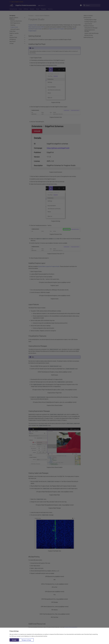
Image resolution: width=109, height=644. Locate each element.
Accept (14, 640)
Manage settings (26, 640)
